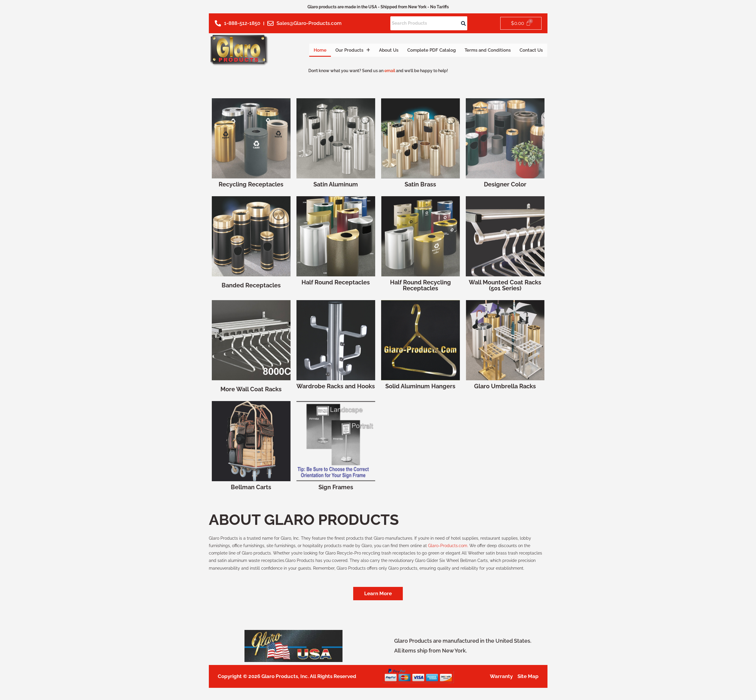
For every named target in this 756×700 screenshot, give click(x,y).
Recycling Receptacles (251, 184)
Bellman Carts (251, 487)
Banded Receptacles (251, 285)
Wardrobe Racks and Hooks (336, 386)
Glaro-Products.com (448, 546)
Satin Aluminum (336, 184)
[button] (334, 50)
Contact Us (529, 50)
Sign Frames (336, 487)
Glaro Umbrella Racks (505, 386)
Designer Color (505, 184)
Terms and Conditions (482, 50)
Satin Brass (420, 184)
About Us (373, 50)
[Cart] (521, 23)
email (390, 71)
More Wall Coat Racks (251, 389)
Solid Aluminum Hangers (420, 386)
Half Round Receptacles (336, 282)
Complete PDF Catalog (420, 50)
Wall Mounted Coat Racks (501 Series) (505, 285)
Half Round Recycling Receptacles (420, 285)
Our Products (334, 50)
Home (299, 50)
